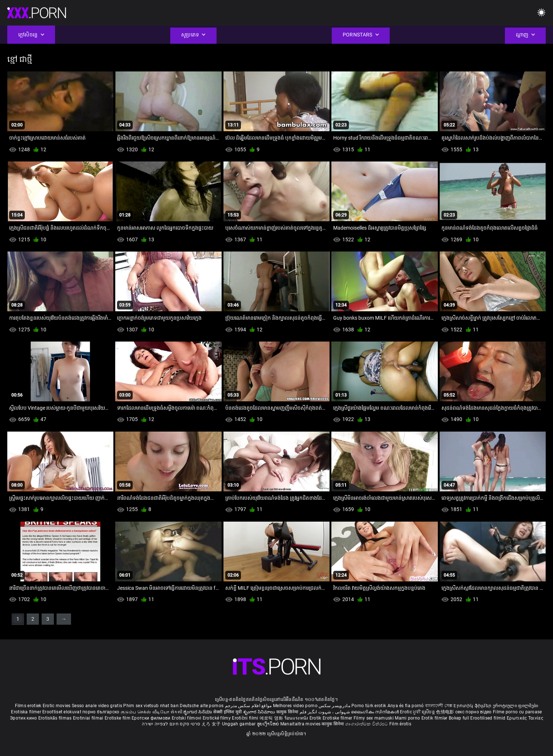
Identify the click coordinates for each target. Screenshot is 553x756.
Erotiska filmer (27, 712)
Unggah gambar (239, 724)
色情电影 (446, 712)
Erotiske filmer (338, 718)
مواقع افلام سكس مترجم (248, 706)
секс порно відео (474, 712)
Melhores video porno (295, 706)
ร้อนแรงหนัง (297, 718)
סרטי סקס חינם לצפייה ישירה (171, 724)
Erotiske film (118, 718)
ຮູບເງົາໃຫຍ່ (269, 724)
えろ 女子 (211, 724)
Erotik (316, 718)
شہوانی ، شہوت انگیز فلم (325, 712)
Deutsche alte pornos (202, 706)
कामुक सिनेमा (288, 712)
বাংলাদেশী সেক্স (439, 706)
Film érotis (400, 724)
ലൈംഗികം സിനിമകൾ (375, 712)
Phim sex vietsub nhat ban (151, 706)
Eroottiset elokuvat (62, 712)
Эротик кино (24, 718)
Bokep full (459, 718)
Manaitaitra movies (301, 724)
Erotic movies (57, 706)
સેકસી (176, 712)
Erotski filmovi (187, 718)
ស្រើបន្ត (429, 712)
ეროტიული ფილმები (516, 706)
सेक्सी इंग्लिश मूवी (228, 712)
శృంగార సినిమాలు (260, 712)
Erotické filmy (217, 718)
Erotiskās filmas (56, 718)
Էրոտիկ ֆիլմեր (473, 706)
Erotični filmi (246, 718)
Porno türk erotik (369, 706)
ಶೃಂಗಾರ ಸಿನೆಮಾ (198, 712)
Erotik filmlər (435, 718)
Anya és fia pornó (406, 706)
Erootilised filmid (488, 718)
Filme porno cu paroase (517, 712)
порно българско (101, 712)
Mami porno (407, 718)
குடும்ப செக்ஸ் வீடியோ (145, 712)
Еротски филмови (152, 718)
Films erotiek (28, 706)
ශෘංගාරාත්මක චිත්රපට (367, 724)
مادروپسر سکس (334, 706)
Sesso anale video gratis (97, 706)
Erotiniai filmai (89, 718)
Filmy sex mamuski (374, 718)
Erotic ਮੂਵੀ (411, 712)
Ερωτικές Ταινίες (525, 718)
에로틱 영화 (272, 718)
